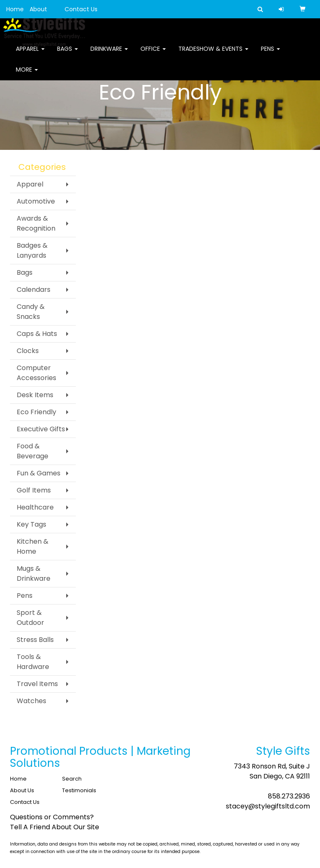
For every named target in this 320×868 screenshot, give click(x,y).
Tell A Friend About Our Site (55, 827)
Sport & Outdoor (30, 618)
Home (15, 9)
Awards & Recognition (36, 223)
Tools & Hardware (33, 662)
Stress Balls (35, 640)
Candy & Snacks (31, 312)
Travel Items (37, 684)
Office (153, 54)
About (38, 9)
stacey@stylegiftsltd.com (268, 806)
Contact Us (81, 9)
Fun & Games (39, 473)
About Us (22, 790)
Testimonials (79, 790)
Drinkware (109, 54)
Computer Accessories (36, 373)
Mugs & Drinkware (34, 573)
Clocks (28, 351)
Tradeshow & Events (213, 54)
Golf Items (34, 490)
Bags (67, 54)
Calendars (34, 290)
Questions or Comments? (52, 817)
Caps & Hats (37, 334)
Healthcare (35, 507)
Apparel (30, 54)
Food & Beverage (32, 451)
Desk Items (35, 395)
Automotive (36, 201)
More (27, 75)
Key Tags (31, 524)
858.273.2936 (289, 796)
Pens (270, 54)
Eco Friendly (36, 412)
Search (72, 779)
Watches (31, 701)
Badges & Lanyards (32, 250)
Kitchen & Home (32, 546)
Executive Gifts (41, 429)
